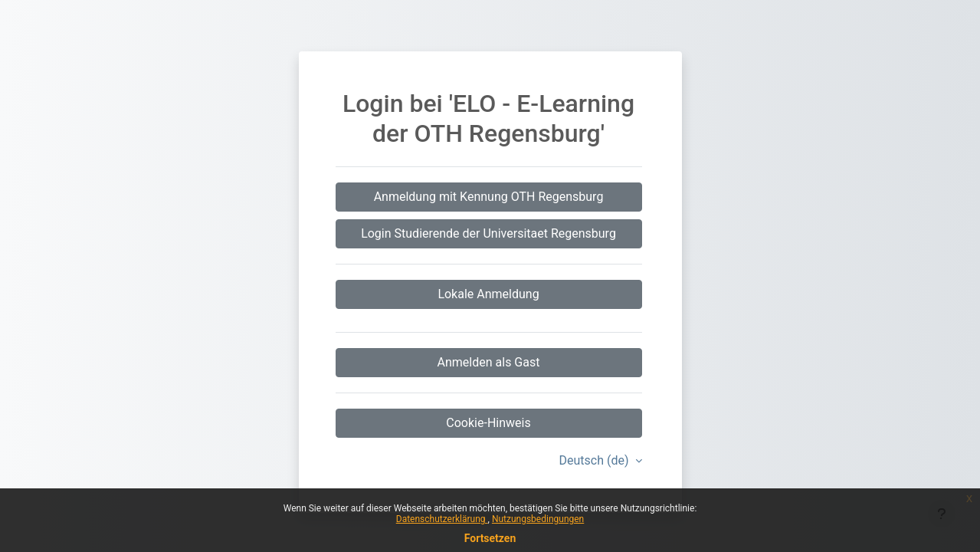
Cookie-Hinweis (488, 423)
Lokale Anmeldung (488, 294)
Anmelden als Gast (489, 362)
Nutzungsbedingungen (538, 519)
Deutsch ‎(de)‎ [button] (596, 460)
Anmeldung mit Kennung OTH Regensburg (489, 197)
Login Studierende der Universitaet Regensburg (488, 233)
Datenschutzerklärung (442, 519)
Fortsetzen (490, 538)
